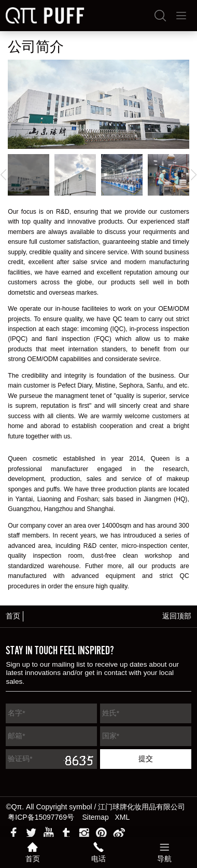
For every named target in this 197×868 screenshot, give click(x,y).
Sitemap (96, 817)
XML (123, 817)
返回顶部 (177, 616)
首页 (13, 616)
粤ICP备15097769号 (41, 817)
